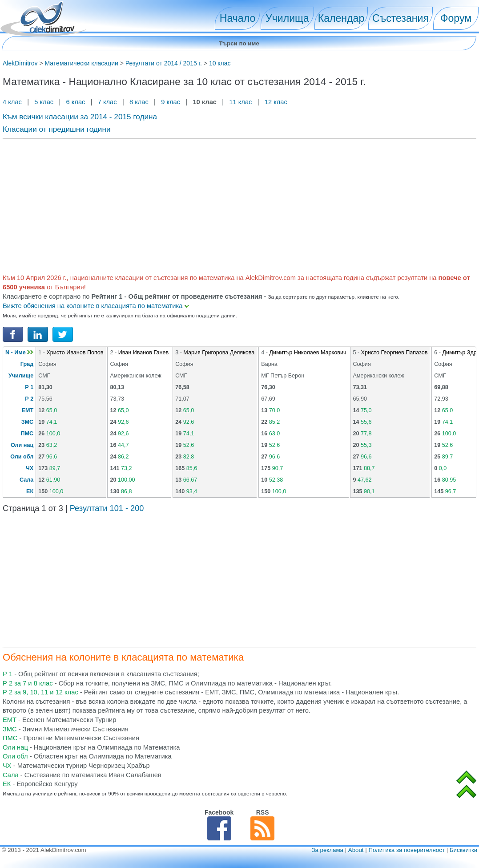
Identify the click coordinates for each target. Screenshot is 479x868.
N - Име (19, 353)
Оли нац (22, 445)
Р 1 (29, 387)
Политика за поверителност (407, 850)
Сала (26, 480)
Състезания (401, 18)
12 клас (277, 102)
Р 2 (29, 399)
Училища (287, 18)
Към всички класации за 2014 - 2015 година (80, 117)
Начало (237, 18)
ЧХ (30, 468)
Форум (456, 18)
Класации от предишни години (57, 129)
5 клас (44, 102)
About (356, 850)
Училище (21, 376)
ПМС (27, 434)
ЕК (30, 491)
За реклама (327, 850)
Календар (341, 18)
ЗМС (27, 422)
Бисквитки (463, 850)
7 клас (107, 102)
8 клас (139, 102)
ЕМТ (28, 410)
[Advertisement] (239, 205)
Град (27, 364)
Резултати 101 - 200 (107, 508)
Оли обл (22, 457)
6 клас (75, 102)
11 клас (240, 102)
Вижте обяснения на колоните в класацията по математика (96, 306)
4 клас (13, 102)
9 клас (171, 102)
